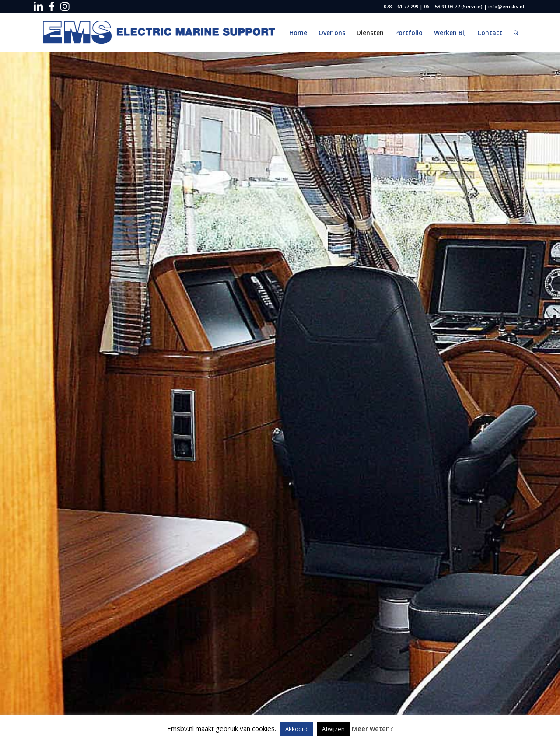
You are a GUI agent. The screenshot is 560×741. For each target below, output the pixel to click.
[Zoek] (516, 33)
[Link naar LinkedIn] (38, 7)
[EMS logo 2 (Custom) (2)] (161, 33)
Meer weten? (372, 728)
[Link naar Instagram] (65, 7)
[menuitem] (298, 33)
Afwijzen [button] (333, 729)
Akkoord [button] (296, 729)
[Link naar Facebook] (51, 7)
